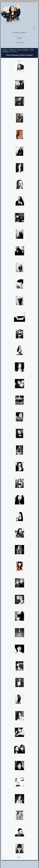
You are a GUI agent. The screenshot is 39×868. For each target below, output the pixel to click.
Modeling (13, 50)
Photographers (23, 50)
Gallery (5, 50)
